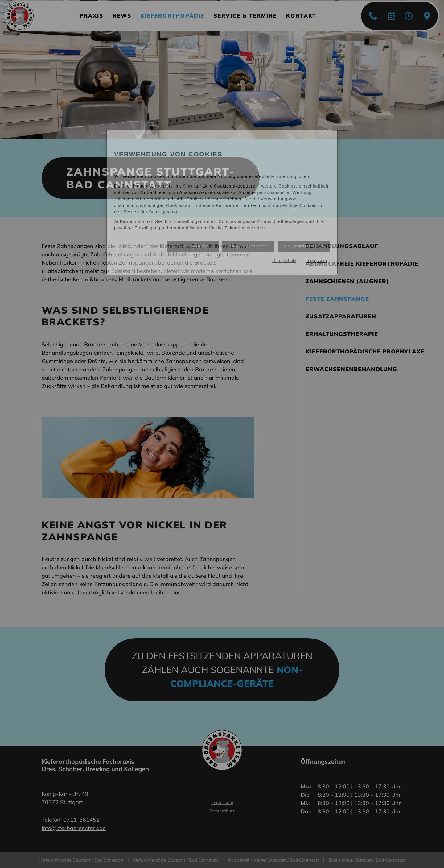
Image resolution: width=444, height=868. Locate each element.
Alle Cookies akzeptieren (304, 246)
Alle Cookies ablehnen (248, 246)
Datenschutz (284, 261)
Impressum (316, 261)
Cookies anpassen (193, 246)
